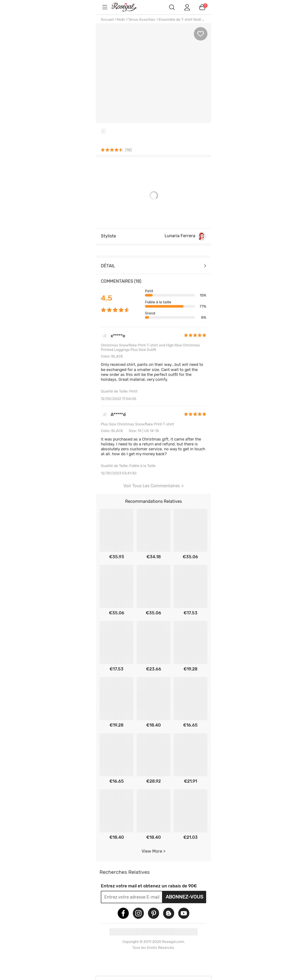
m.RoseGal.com (128, 7)
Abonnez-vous (184, 897)
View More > (153, 851)
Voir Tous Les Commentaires (153, 486)
